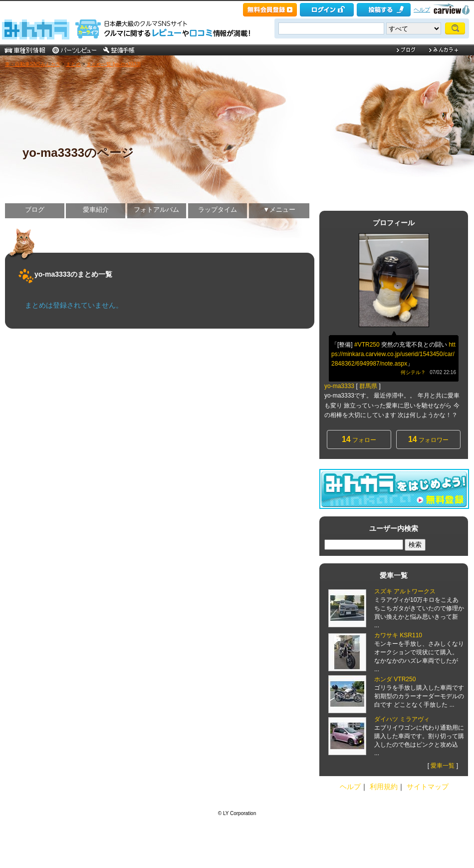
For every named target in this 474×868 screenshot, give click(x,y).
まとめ (73, 64)
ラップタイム (218, 210)
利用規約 (384, 787)
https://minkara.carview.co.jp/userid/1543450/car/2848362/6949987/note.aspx (393, 354)
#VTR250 (367, 345)
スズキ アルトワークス (405, 591)
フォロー (359, 439)
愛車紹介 (96, 210)
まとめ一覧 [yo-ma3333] (113, 64)
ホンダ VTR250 (395, 679)
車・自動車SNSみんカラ (33, 64)
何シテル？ (413, 372)
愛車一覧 (443, 766)
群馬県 (368, 386)
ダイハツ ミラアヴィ (402, 719)
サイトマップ (428, 787)
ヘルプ (422, 9)
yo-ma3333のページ (78, 153)
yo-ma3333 (339, 386)
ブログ (35, 210)
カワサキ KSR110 (398, 635)
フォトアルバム (156, 210)
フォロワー (428, 439)
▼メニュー (279, 210)
